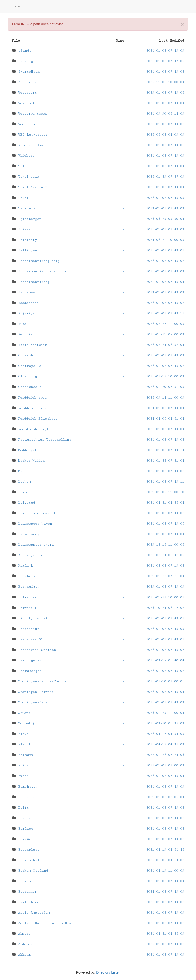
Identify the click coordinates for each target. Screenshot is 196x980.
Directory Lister (108, 972)
